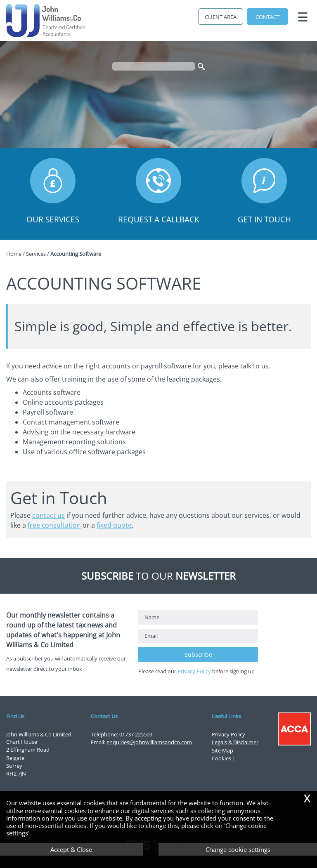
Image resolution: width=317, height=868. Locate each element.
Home (14, 254)
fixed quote (114, 525)
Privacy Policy (194, 671)
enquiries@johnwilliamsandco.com (149, 742)
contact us (48, 515)
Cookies (221, 758)
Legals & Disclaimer (235, 742)
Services (36, 254)
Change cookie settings (238, 849)
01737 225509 (136, 734)
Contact (267, 17)
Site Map (222, 750)
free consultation (54, 525)
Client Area (221, 17)
